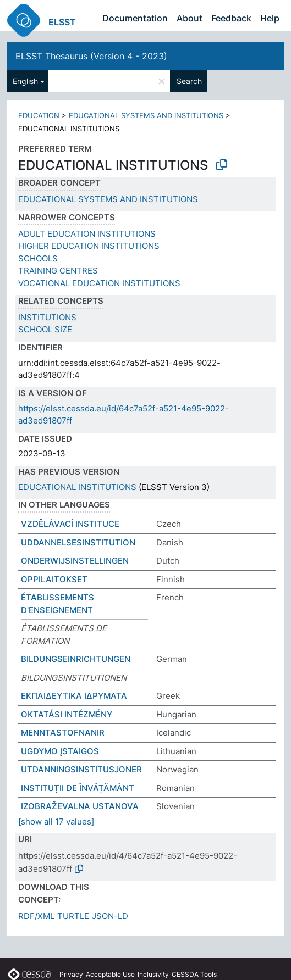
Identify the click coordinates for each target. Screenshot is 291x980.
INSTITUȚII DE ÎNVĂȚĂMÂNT (78, 788)
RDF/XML (36, 916)
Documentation (135, 18)
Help (270, 18)
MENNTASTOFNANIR (63, 733)
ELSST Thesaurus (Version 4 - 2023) (91, 56)
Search (189, 81)
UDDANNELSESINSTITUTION (78, 542)
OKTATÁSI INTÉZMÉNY (67, 714)
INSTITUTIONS (47, 317)
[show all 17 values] (56, 822)
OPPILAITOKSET (54, 579)
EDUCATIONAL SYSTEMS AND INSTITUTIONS (146, 115)
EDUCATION (39, 115)
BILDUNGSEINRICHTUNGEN (76, 659)
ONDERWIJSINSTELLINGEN (75, 561)
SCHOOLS (38, 258)
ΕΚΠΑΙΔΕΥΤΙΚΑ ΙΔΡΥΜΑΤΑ (74, 696)
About (190, 18)
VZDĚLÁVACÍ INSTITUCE (70, 524)
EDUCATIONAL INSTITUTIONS (77, 487)
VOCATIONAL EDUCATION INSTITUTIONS (99, 283)
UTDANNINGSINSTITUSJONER (81, 769)
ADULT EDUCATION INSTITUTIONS (87, 234)
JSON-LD (110, 916)
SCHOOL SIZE (45, 329)
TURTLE (73, 916)
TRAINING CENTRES (58, 271)
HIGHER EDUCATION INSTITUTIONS (89, 246)
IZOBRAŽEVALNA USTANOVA (80, 806)
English (25, 81)
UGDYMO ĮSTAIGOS (60, 751)
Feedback (231, 18)
